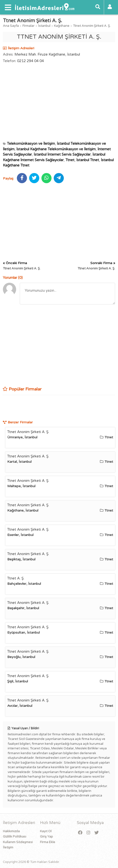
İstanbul (44, 26)
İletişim (8, 847)
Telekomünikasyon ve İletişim (31, 144)
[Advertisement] (59, 102)
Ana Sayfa (11, 26)
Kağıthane (62, 26)
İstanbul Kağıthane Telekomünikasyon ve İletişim (56, 149)
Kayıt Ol (46, 831)
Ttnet (70, 160)
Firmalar (28, 26)
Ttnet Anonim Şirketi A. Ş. (92, 26)
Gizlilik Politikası (15, 837)
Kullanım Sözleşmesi (18, 842)
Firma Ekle (48, 842)
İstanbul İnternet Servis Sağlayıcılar (62, 154)
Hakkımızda (11, 831)
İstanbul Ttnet (88, 160)
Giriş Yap (46, 837)
